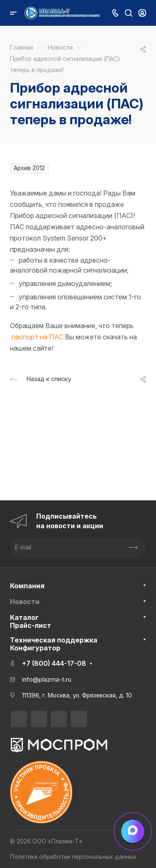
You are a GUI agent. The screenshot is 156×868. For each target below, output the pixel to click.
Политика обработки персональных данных (73, 857)
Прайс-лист (31, 625)
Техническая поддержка (54, 640)
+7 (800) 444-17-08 (54, 663)
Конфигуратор (35, 648)
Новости (25, 602)
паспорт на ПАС (37, 337)
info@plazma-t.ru (47, 680)
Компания (27, 586)
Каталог (24, 617)
